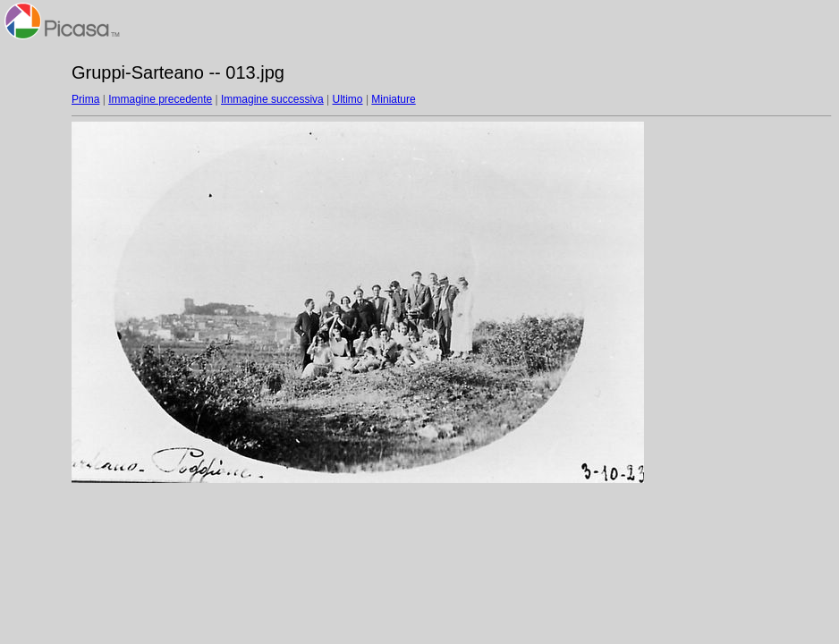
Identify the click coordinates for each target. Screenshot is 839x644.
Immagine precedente (160, 99)
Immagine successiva (272, 99)
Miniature (393, 99)
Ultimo (348, 99)
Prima (85, 99)
